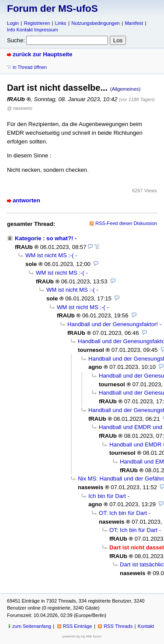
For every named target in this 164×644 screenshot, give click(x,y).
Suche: (16, 40)
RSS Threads (118, 626)
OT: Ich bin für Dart (123, 513)
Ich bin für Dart (107, 496)
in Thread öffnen (30, 67)
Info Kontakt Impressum (33, 30)
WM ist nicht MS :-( (50, 255)
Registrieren (37, 23)
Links (61, 23)
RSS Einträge (78, 626)
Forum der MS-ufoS (52, 9)
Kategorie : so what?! (44, 238)
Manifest (134, 23)
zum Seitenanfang (32, 626)
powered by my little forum (82, 636)
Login (13, 23)
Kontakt (146, 626)
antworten (26, 200)
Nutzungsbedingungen (95, 23)
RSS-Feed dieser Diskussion (126, 223)
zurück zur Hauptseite (42, 54)
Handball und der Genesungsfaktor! (113, 324)
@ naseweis (20, 108)
